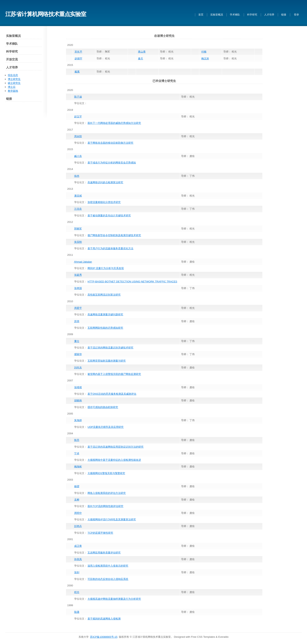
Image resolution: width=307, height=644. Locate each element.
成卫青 (78, 546)
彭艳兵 (78, 526)
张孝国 (78, 288)
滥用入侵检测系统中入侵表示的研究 (108, 566)
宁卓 (77, 453)
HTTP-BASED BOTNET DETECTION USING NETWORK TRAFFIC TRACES (132, 282)
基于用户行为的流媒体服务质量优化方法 (110, 248)
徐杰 (77, 176)
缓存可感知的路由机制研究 (103, 407)
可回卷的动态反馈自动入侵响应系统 (108, 579)
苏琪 (77, 321)
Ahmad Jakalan (83, 262)
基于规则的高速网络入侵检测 (104, 619)
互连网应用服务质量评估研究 (104, 553)
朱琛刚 (78, 242)
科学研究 (252, 15)
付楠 (204, 52)
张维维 (78, 387)
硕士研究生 (14, 83)
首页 (201, 15)
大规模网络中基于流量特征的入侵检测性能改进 (114, 460)
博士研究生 (14, 79)
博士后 (12, 87)
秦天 (141, 59)
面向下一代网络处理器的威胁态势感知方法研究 (114, 123)
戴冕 (77, 72)
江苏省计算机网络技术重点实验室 (46, 14)
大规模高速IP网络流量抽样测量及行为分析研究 (114, 599)
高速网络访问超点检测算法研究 (105, 182)
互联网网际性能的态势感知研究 (105, 328)
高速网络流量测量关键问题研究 (105, 314)
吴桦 (77, 500)
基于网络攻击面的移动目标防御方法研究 (110, 143)
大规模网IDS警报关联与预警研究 (106, 473)
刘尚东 (78, 368)
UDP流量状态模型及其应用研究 (106, 427)
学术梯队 (235, 15)
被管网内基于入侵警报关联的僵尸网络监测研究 (114, 374)
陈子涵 (78, 97)
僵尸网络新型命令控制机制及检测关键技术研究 (114, 235)
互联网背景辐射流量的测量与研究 (107, 361)
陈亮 (77, 440)
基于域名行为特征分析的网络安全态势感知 (112, 163)
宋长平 (78, 52)
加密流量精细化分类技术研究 (104, 202)
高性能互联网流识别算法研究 (104, 295)
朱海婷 (78, 420)
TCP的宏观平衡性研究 (100, 533)
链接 (284, 15)
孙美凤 (78, 559)
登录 (296, 15)
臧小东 (78, 156)
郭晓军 (78, 229)
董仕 (77, 341)
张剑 (77, 572)
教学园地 (13, 91)
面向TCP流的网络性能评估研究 (105, 506)
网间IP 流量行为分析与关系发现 (106, 268)
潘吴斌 (78, 196)
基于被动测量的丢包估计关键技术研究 (109, 215)
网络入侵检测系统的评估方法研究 (107, 493)
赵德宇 (78, 59)
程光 (77, 592)
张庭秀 (78, 275)
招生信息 (13, 75)
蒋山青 (142, 52)
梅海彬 (78, 467)
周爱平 (78, 308)
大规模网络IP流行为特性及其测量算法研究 (112, 519)
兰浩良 (78, 209)
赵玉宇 (78, 117)
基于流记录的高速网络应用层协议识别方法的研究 (116, 447)
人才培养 (269, 15)
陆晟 (77, 612)
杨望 (77, 486)
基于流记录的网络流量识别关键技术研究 (110, 348)
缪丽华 (78, 354)
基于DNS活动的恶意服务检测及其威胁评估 (112, 394)
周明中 (78, 513)
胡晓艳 (78, 400)
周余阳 (78, 136)
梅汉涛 (205, 59)
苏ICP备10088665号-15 (104, 637)
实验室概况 (217, 15)
